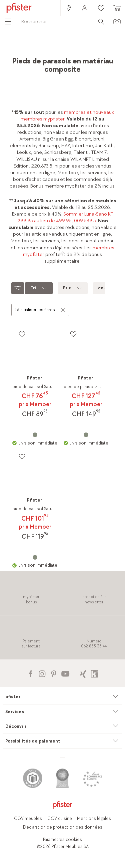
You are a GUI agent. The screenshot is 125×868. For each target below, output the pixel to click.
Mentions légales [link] (94, 818)
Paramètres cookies (62, 839)
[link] (68, 8)
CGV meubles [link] (28, 818)
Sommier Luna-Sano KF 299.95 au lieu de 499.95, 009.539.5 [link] (65, 217)
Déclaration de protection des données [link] (63, 827)
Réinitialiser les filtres (40, 309)
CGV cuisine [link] (60, 818)
